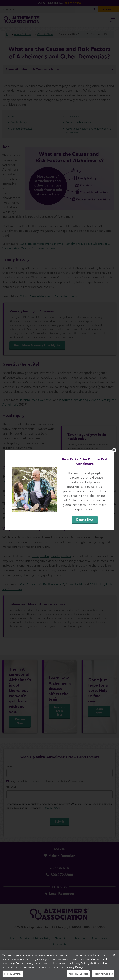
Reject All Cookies (103, 974)
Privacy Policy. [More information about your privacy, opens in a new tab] (74, 968)
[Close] (114, 956)
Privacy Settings (13, 974)
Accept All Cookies (78, 974)
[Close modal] (114, 450)
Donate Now (85, 520)
